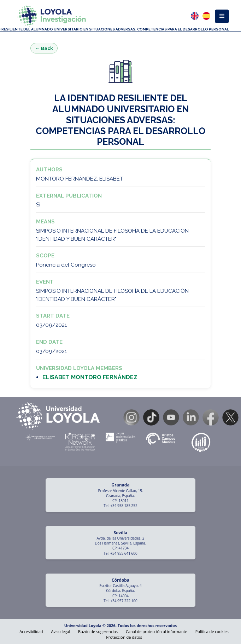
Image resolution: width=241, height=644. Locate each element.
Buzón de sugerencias (98, 631)
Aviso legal (60, 631)
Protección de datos (124, 637)
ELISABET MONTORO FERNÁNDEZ (90, 377)
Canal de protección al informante (157, 631)
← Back (44, 48)
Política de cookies (212, 631)
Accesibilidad (31, 631)
